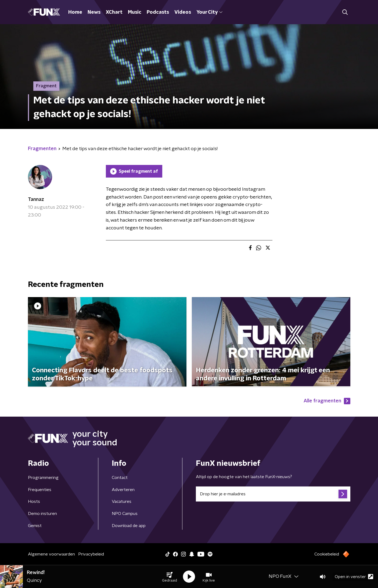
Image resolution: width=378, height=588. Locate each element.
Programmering (43, 478)
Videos (183, 12)
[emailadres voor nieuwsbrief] (273, 494)
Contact (120, 478)
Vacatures (122, 502)
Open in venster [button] (354, 577)
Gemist (35, 526)
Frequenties (40, 490)
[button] (170, 577)
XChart (114, 12)
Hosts (34, 502)
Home (75, 12)
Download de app (129, 526)
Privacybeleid (91, 554)
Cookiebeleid (327, 554)
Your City (209, 12)
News (94, 12)
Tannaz (36, 200)
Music (135, 12)
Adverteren (123, 490)
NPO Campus (125, 514)
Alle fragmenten (327, 401)
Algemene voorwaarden (51, 554)
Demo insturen (42, 514)
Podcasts (158, 12)
